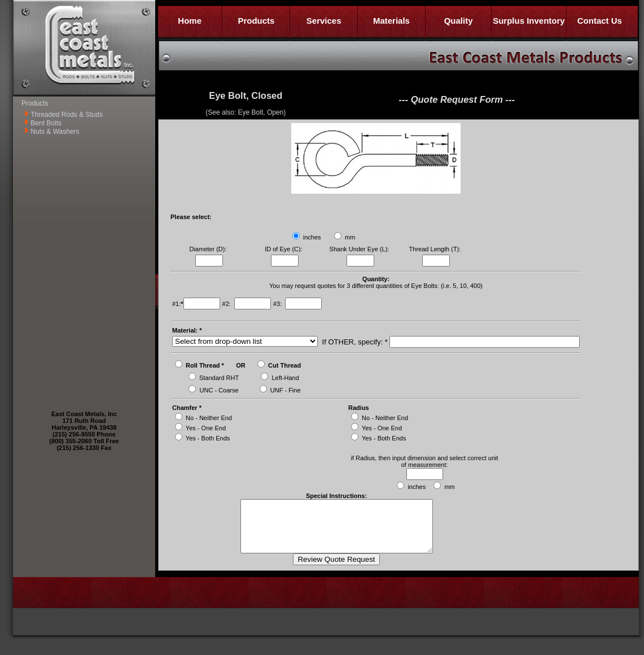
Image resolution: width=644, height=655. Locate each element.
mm (350, 237)
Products (256, 21)
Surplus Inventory (529, 21)
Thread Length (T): (436, 249)
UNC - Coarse (219, 390)
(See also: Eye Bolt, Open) (246, 112)
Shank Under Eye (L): (360, 249)
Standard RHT (219, 378)
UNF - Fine (286, 390)
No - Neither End (209, 418)
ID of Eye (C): (284, 249)
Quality (459, 21)
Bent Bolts (46, 123)
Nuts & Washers (55, 132)
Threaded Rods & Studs (67, 115)
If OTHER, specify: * (354, 342)
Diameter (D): (209, 249)
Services (324, 21)
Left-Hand (286, 378)
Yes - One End (206, 428)
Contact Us (600, 21)
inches (312, 237)
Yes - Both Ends (208, 438)
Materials (391, 21)
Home (190, 21)
